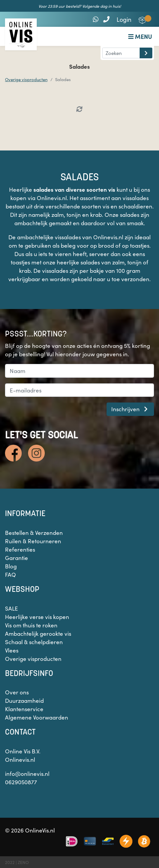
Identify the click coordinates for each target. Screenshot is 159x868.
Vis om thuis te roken (31, 625)
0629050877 (21, 782)
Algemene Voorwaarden (37, 717)
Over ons (17, 692)
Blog (11, 566)
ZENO (23, 862)
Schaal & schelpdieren (34, 642)
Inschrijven (130, 409)
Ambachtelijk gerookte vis (38, 633)
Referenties (20, 549)
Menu (140, 36)
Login (124, 19)
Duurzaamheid (24, 700)
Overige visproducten (26, 79)
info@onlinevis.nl (27, 773)
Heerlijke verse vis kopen (37, 617)
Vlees (12, 650)
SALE (12, 608)
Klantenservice (24, 709)
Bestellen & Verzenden (34, 533)
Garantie (17, 558)
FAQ (11, 574)
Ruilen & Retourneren (33, 541)
